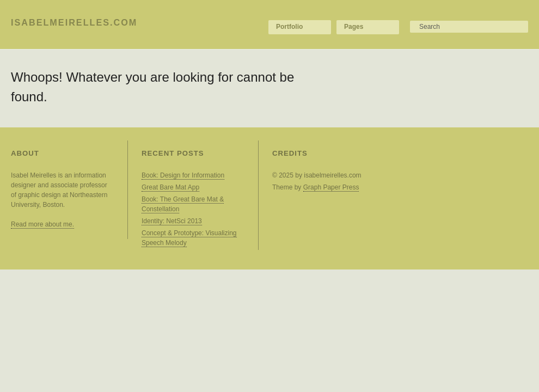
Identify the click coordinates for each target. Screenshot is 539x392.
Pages (354, 27)
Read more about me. (42, 224)
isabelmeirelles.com (74, 22)
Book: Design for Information (183, 175)
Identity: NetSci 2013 (172, 221)
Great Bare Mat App (170, 187)
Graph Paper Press (331, 187)
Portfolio (289, 27)
